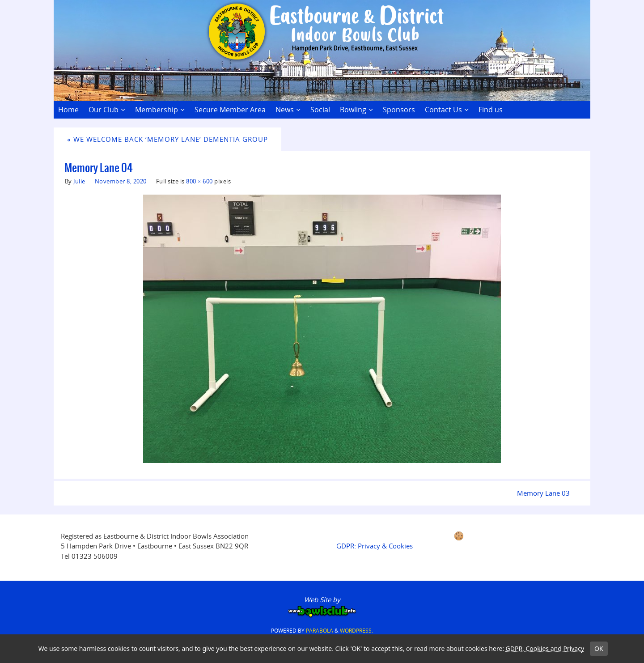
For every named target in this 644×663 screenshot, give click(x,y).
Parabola (320, 631)
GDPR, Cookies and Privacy (545, 648)
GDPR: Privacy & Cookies (375, 546)
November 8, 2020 (121, 181)
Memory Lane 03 (543, 493)
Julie (79, 181)
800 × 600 (199, 181)
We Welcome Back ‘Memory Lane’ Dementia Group (167, 139)
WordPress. (356, 631)
